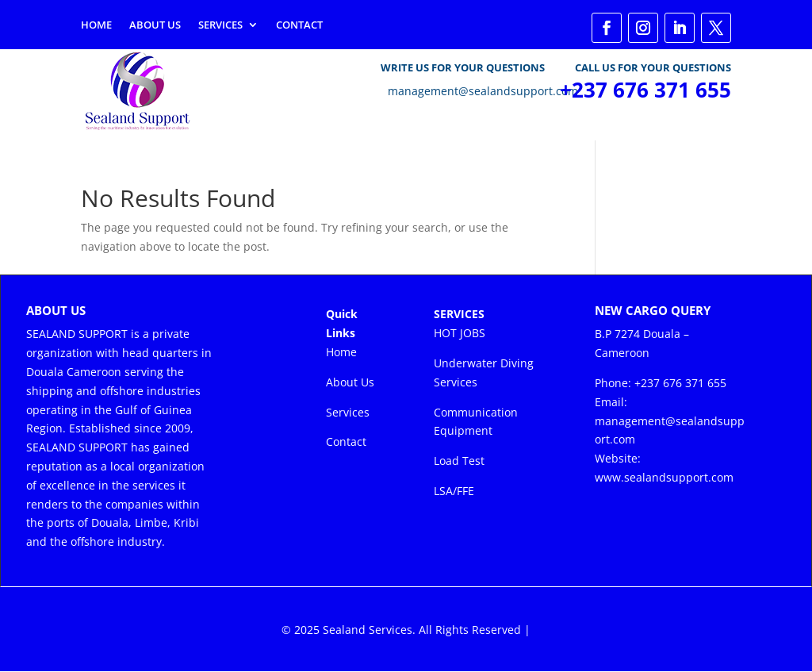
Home (96, 25)
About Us (155, 25)
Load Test (459, 461)
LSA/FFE (454, 491)
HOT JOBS (460, 333)
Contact (299, 25)
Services (220, 25)
